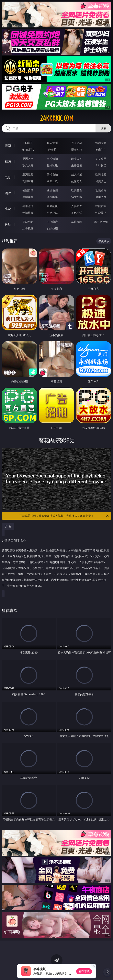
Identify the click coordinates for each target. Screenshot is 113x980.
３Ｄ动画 (101, 159)
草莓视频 (77, 222)
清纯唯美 (52, 197)
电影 (8, 177)
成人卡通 (77, 174)
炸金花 (52, 150)
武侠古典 (101, 206)
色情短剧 (52, 228)
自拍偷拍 (52, 159)
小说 (8, 209)
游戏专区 (101, 143)
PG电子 (28, 143)
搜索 (103, 128)
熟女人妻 (28, 165)
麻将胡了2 (28, 150)
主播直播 (77, 165)
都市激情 (28, 206)
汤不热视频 (101, 222)
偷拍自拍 (52, 174)
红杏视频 (28, 228)
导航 (8, 225)
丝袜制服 (52, 165)
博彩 (8, 146)
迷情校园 (28, 213)
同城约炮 (28, 222)
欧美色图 (77, 190)
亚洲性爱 (28, 174)
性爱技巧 (101, 213)
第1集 (8, 527)
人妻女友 (77, 206)
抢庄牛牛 (101, 150)
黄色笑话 (77, 213)
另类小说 (52, 213)
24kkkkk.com (57, 118)
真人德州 (52, 143)
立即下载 (84, 971)
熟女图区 (77, 197)
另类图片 (101, 197)
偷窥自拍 (28, 190)
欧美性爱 (101, 174)
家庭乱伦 (52, 206)
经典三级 (52, 181)
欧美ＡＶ (77, 159)
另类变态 (101, 181)
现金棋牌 (77, 150)
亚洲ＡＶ (28, 159)
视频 (8, 161)
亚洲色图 (52, 190)
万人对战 (77, 143)
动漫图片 (101, 190)
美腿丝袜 (28, 197)
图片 (8, 193)
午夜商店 (52, 222)
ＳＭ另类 (101, 165)
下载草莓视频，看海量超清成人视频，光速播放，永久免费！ (64, 516)
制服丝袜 (28, 181)
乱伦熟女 (77, 181)
